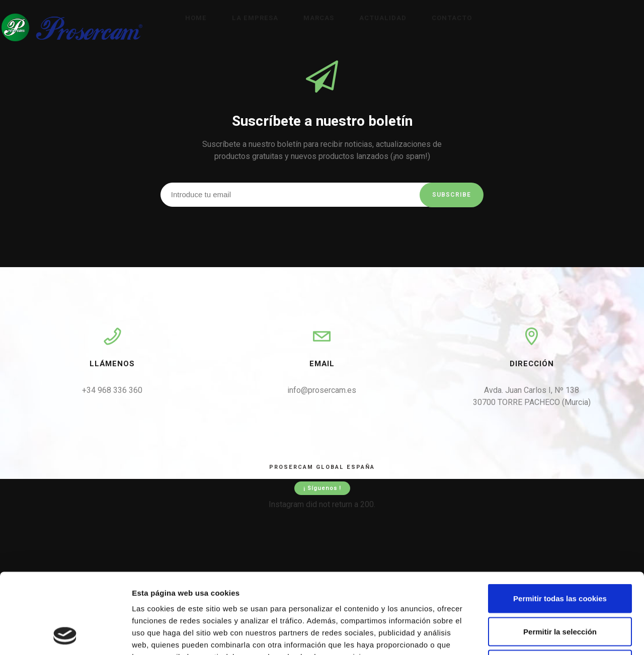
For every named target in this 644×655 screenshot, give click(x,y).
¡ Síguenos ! (322, 488)
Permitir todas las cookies (560, 523)
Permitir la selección (560, 556)
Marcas (319, 18)
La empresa (255, 18)
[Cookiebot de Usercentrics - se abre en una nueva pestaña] (65, 635)
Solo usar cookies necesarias (560, 589)
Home (196, 18)
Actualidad (383, 18)
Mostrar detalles (541, 635)
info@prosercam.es (322, 390)
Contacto (452, 18)
